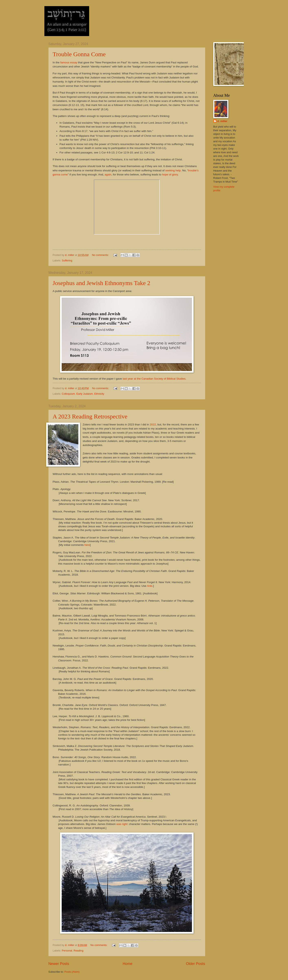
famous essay (69, 62)
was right (122, 824)
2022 (153, 424)
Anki (150, 586)
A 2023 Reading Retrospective (90, 416)
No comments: (101, 255)
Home (127, 964)
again (108, 175)
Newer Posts (59, 964)
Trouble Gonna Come (79, 54)
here (87, 545)
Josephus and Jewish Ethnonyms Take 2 (102, 283)
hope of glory (170, 175)
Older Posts (195, 964)
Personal (67, 951)
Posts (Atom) (72, 972)
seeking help (173, 170)
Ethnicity (99, 394)
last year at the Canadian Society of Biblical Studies (154, 379)
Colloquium (68, 394)
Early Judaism (85, 394)
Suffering (67, 260)
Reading (79, 951)
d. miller (222, 121)
